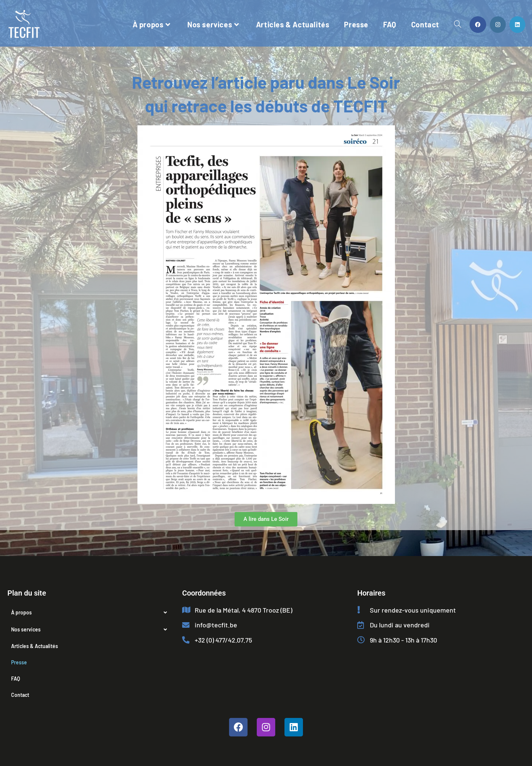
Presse (19, 662)
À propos (91, 613)
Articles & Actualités (35, 646)
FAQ (16, 679)
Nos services (91, 630)
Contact (20, 695)
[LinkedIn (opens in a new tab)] (517, 25)
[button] (91, 613)
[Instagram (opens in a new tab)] (498, 25)
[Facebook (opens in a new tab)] (478, 25)
